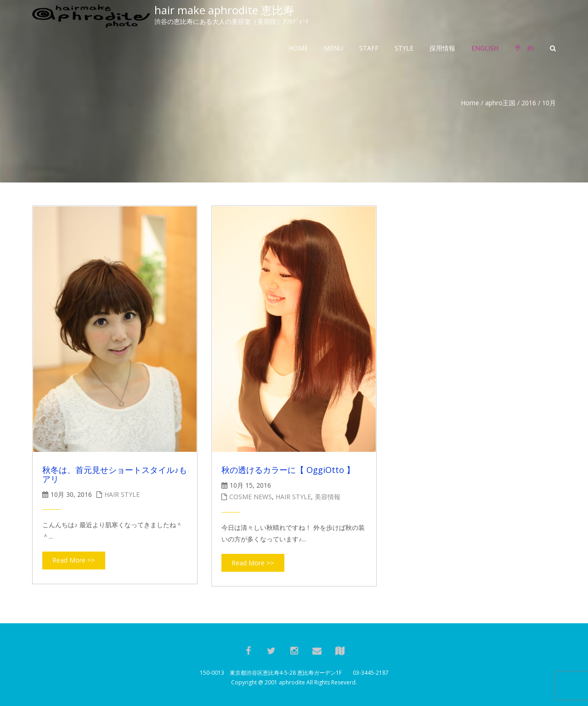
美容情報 (328, 497)
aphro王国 (500, 103)
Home (470, 103)
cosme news (251, 497)
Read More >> (73, 560)
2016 (529, 103)
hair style (122, 494)
